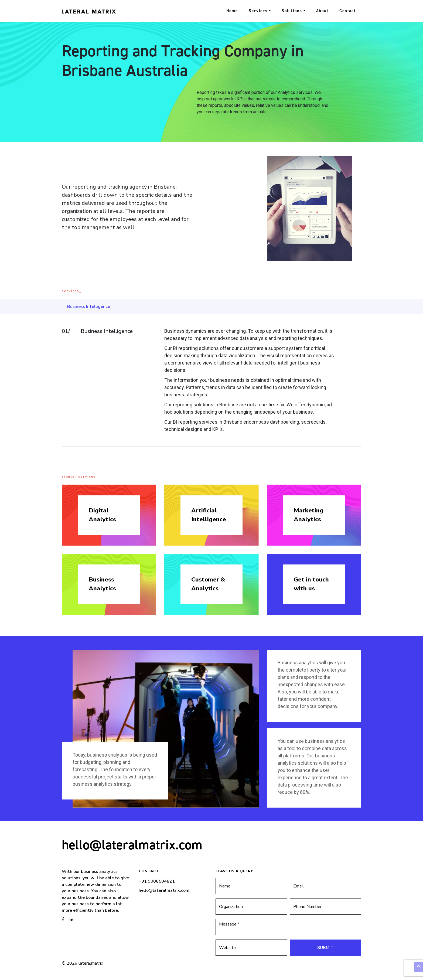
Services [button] (258, 11)
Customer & (211, 584)
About (322, 11)
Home (232, 11)
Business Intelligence (89, 307)
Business (109, 584)
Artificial (211, 515)
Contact (348, 11)
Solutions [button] (292, 11)
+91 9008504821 (157, 881)
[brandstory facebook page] (63, 920)
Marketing (314, 515)
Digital (109, 515)
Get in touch (314, 584)
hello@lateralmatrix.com (132, 845)
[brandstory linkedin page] (71, 920)
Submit (325, 948)
